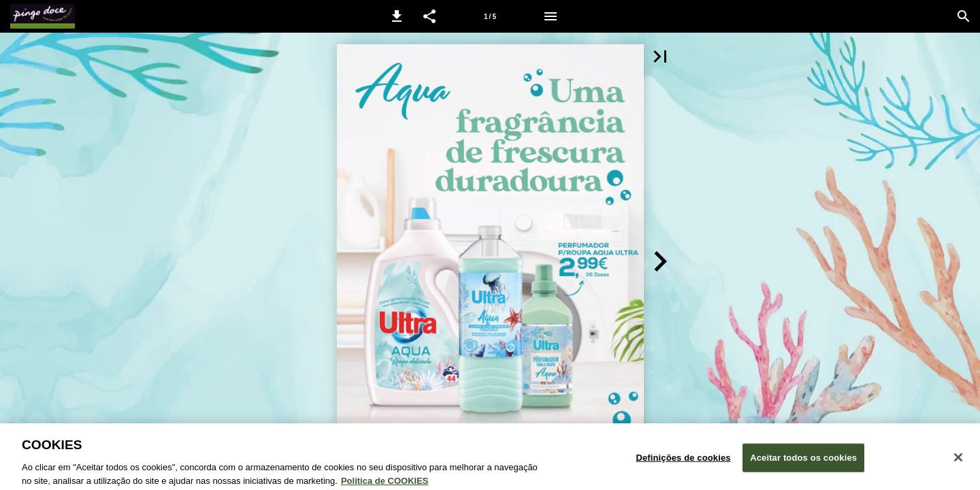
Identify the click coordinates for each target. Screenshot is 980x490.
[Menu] (551, 16)
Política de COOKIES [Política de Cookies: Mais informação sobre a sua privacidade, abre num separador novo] (385, 484)
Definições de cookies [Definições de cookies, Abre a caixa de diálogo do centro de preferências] (683, 461)
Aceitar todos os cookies (803, 461)
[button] (397, 16)
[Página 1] (490, 16)
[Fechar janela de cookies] (958, 461)
